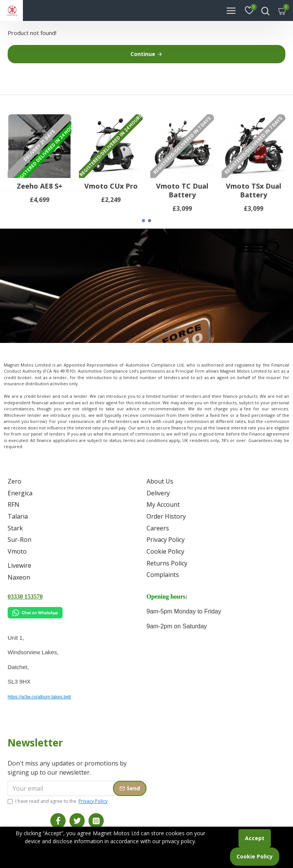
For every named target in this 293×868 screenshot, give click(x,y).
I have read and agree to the (58, 801)
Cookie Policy (255, 856)
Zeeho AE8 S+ (40, 193)
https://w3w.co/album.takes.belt (39, 697)
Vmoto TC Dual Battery (182, 197)
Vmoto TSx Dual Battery (254, 197)
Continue (143, 54)
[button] (143, 227)
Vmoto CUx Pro (111, 193)
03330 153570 (25, 597)
